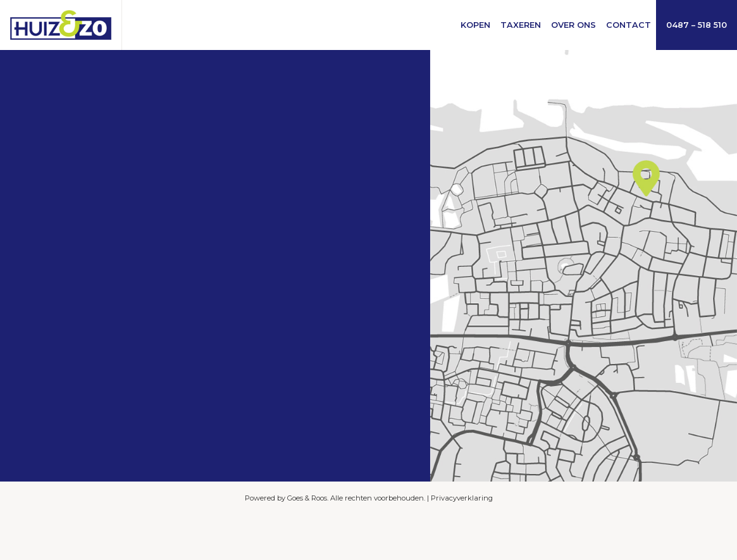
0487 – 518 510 (697, 25)
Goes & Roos (307, 498)
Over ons (573, 25)
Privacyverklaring (462, 498)
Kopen (475, 25)
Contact (629, 25)
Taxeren (521, 25)
